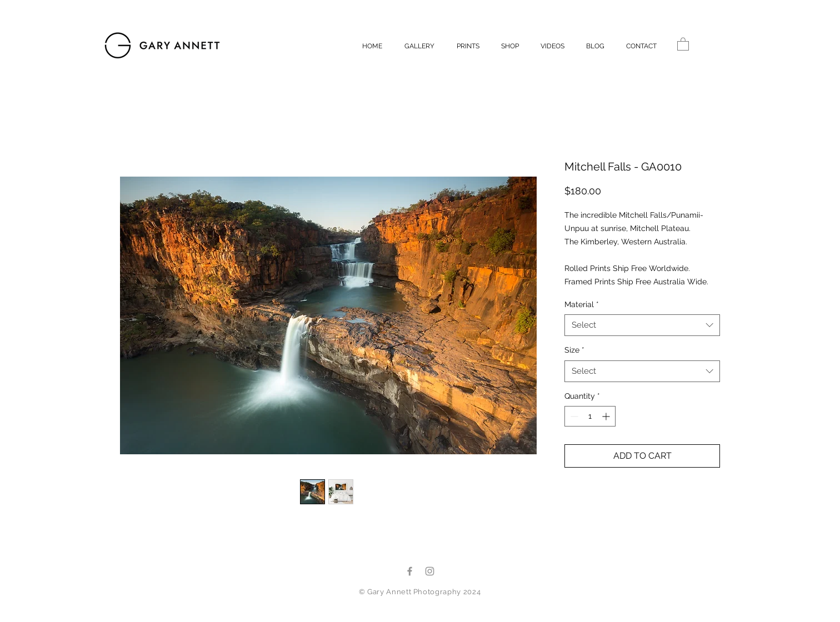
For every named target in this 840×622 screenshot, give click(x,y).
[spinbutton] (590, 416)
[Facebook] (410, 571)
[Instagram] (430, 571)
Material (582, 304)
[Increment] (607, 416)
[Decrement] (573, 416)
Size (574, 350)
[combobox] (642, 325)
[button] (683, 44)
